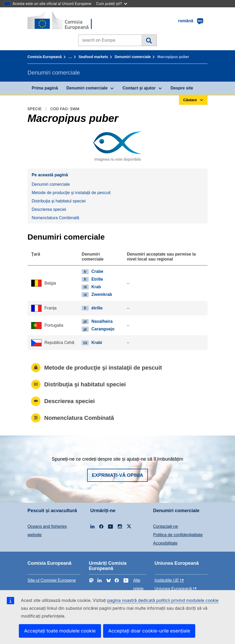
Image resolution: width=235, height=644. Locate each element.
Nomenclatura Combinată (55, 218)
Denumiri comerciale (133, 57)
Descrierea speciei (49, 209)
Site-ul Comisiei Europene (52, 580)
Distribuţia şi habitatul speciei (59, 201)
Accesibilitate (165, 543)
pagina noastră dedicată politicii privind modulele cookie (163, 600)
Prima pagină (45, 88)
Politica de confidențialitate (178, 535)
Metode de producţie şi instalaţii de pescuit (71, 193)
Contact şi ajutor (139, 88)
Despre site (182, 88)
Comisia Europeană (45, 57)
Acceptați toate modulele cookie (60, 631)
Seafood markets (93, 57)
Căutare (149, 40)
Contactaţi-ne (166, 526)
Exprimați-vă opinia (117, 475)
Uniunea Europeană (173, 589)
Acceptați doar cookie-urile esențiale (149, 631)
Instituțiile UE (167, 580)
